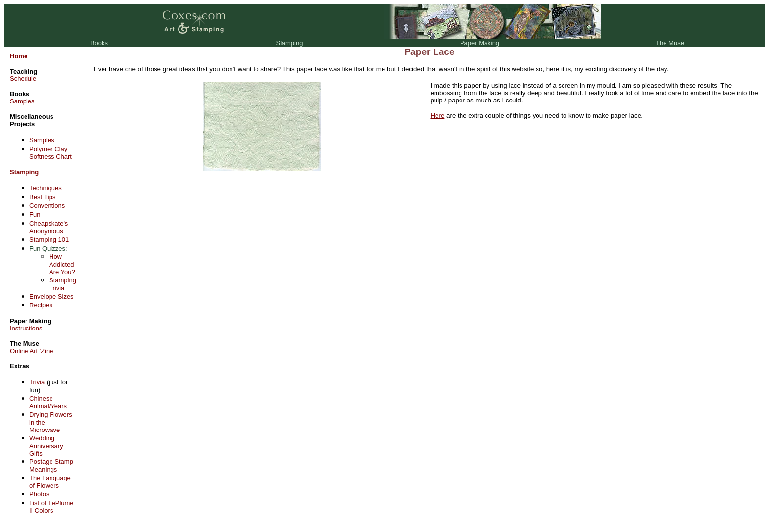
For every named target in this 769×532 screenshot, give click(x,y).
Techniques (46, 188)
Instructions (26, 328)
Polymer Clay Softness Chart (51, 153)
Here (437, 115)
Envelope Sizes (51, 296)
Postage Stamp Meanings (51, 466)
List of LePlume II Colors (51, 507)
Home (19, 56)
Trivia (37, 382)
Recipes (41, 305)
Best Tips (42, 197)
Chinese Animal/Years (48, 402)
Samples (22, 101)
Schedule (23, 79)
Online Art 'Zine (31, 351)
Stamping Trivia (63, 284)
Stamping (24, 172)
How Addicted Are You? (62, 264)
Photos (39, 494)
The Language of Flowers (50, 482)
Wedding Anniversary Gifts (46, 446)
